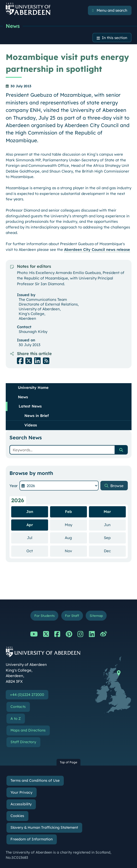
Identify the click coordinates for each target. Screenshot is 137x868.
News (13, 26)
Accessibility (21, 804)
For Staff (72, 616)
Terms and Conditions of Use (35, 780)
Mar (107, 512)
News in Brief (37, 416)
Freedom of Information (32, 839)
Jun (115, 525)
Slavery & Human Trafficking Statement (44, 827)
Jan (30, 512)
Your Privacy (21, 792)
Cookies (17, 816)
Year (14, 486)
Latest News (30, 406)
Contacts (18, 707)
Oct (37, 551)
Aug (76, 538)
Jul (37, 538)
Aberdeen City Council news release (97, 250)
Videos (31, 425)
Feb (68, 512)
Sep (115, 538)
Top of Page (68, 762)
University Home (33, 388)
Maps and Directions (28, 730)
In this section (115, 38)
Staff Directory (23, 742)
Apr (30, 525)
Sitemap (96, 616)
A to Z (16, 719)
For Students (44, 616)
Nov (76, 551)
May (76, 525)
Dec (115, 551)
